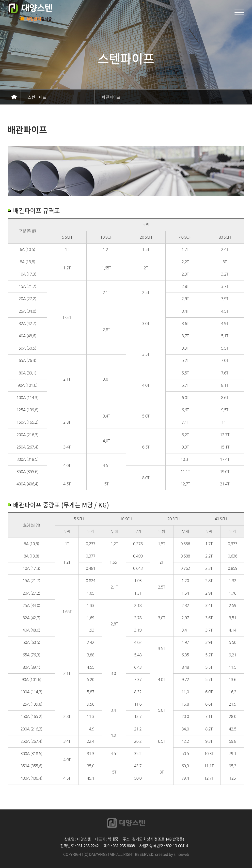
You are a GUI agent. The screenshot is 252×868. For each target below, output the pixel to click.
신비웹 (30, 8)
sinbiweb (181, 854)
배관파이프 (111, 97)
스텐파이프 (37, 97)
